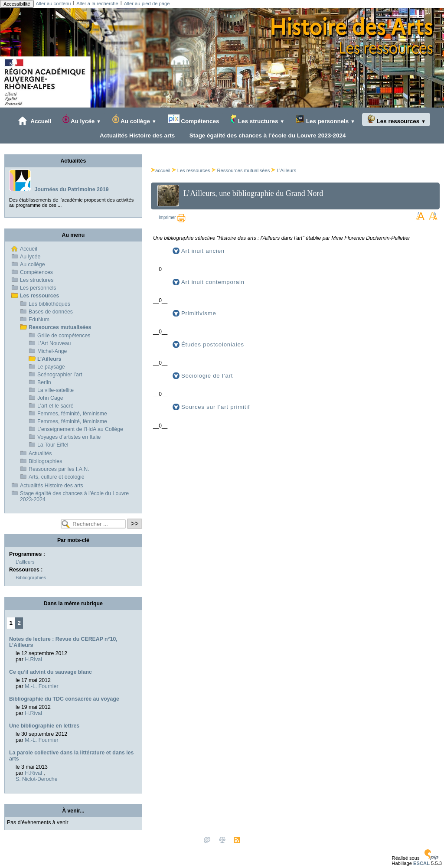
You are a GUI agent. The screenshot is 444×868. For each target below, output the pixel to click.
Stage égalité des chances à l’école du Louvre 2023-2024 (266, 135)
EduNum (39, 320)
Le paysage (51, 367)
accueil (161, 170)
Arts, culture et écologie (57, 477)
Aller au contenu (54, 3)
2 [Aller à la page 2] (19, 623)
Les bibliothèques (49, 304)
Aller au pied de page (147, 3)
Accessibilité (17, 4)
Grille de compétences (64, 336)
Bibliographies (45, 461)
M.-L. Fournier (41, 686)
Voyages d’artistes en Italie (69, 437)
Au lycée (82, 119)
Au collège (134, 119)
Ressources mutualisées (243, 170)
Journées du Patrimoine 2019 (71, 189)
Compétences (194, 119)
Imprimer (172, 217)
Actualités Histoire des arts (136, 135)
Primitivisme (199, 313)
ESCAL (421, 863)
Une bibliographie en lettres (44, 726)
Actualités (40, 454)
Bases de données (51, 312)
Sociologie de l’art (207, 376)
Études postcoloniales (213, 344)
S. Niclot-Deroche (36, 779)
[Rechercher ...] (93, 524)
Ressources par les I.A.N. (59, 469)
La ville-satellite (55, 390)
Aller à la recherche (97, 3)
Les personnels (325, 119)
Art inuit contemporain (213, 282)
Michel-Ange (52, 351)
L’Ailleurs (286, 170)
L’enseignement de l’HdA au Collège (80, 429)
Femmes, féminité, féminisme (72, 414)
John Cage (50, 398)
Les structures (257, 119)
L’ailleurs (25, 562)
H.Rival (33, 659)
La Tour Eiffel (53, 445)
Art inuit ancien (203, 251)
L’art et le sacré (55, 406)
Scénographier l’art (60, 375)
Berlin (44, 382)
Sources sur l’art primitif (216, 407)
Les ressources (396, 119)
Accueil (35, 121)
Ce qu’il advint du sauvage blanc (51, 672)
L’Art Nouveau (54, 343)
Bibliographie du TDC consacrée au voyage (64, 699)
